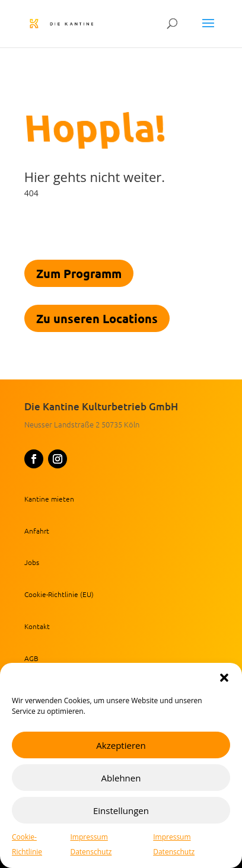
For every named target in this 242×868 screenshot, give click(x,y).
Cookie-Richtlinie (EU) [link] (59, 594)
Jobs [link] (32, 562)
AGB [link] (31, 658)
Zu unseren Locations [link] (97, 318)
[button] (224, 678)
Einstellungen (121, 810)
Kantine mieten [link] (49, 499)
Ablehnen (121, 778)
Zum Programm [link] (79, 273)
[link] (74, 23)
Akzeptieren (121, 745)
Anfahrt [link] (37, 531)
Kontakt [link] (37, 626)
